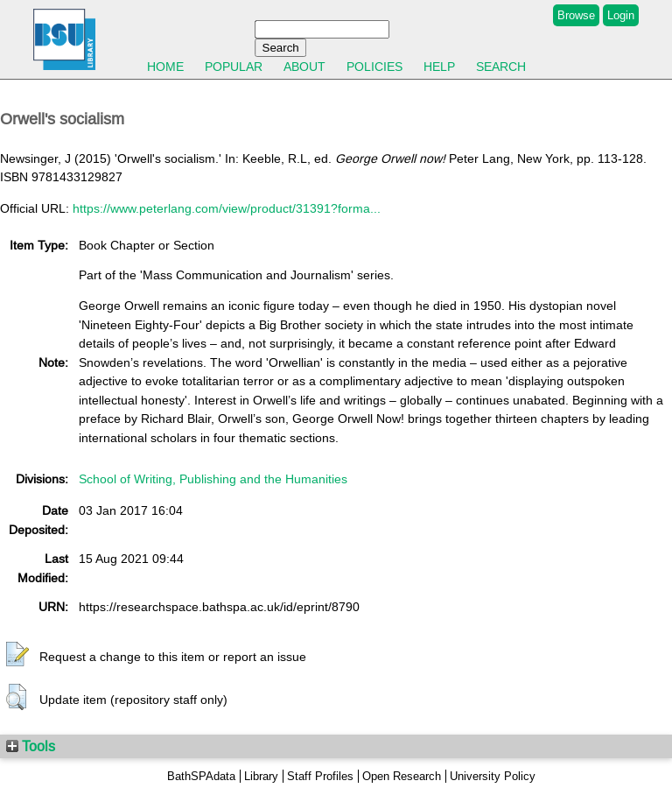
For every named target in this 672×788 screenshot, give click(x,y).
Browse (576, 15)
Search (501, 67)
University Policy (493, 776)
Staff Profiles (320, 776)
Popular (234, 67)
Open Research (402, 776)
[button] (17, 655)
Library (261, 776)
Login (621, 15)
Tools (31, 746)
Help (439, 67)
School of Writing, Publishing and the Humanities (213, 479)
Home (165, 67)
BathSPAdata (201, 776)
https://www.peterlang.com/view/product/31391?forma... (227, 208)
